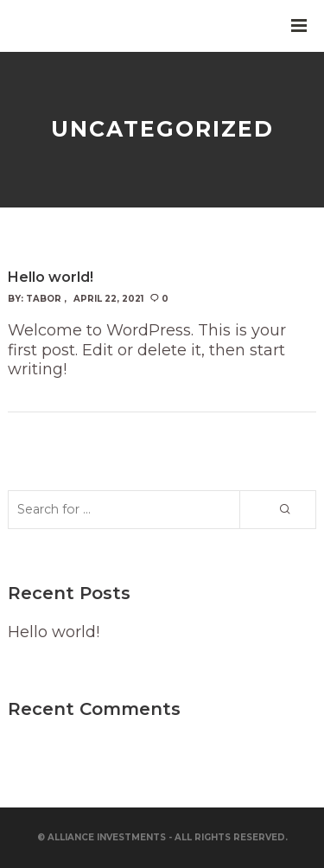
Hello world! (54, 632)
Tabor (44, 299)
